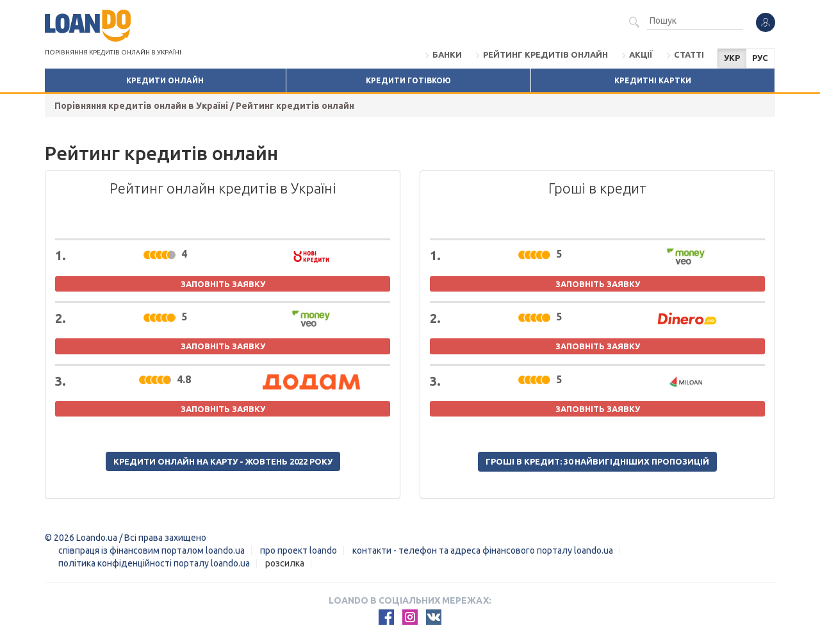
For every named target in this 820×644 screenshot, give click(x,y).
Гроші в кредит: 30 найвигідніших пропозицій (597, 461)
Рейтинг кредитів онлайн (545, 54)
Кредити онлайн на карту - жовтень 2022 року (223, 461)
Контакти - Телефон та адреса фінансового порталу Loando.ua (483, 550)
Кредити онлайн (165, 80)
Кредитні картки (653, 80)
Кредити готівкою (408, 80)
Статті (689, 54)
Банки (447, 54)
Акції (641, 54)
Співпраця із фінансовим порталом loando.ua (152, 550)
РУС (760, 58)
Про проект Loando (299, 550)
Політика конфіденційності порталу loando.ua (154, 563)
